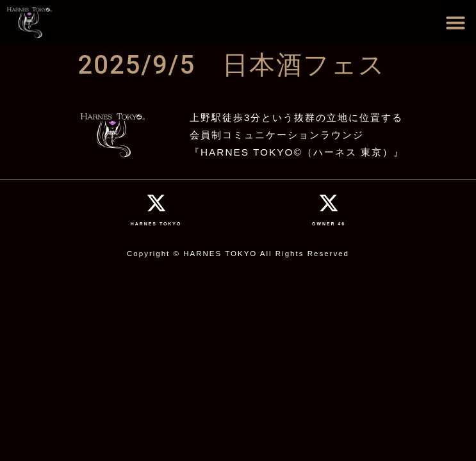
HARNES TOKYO (156, 224)
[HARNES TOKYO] (156, 203)
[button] (455, 22)
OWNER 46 (329, 224)
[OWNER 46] (329, 203)
